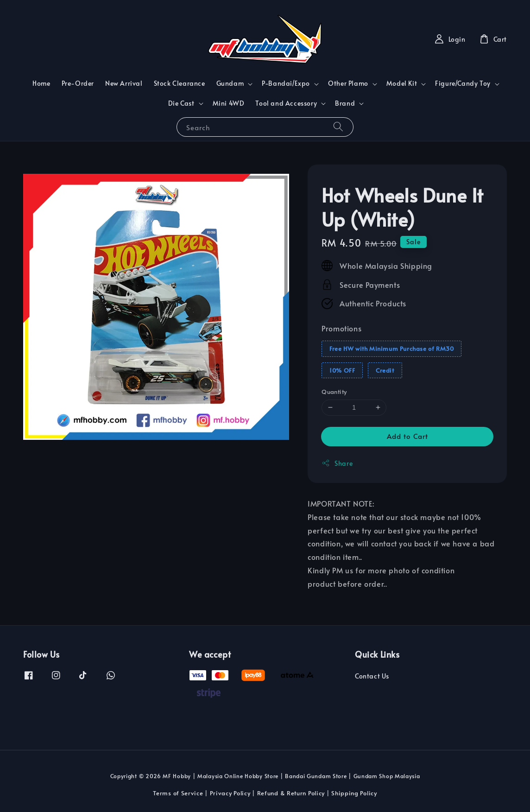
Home (41, 83)
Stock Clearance (180, 83)
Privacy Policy (230, 793)
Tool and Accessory (286, 103)
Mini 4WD (229, 103)
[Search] (338, 127)
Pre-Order (78, 83)
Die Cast (181, 103)
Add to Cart (407, 436)
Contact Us (372, 676)
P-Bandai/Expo (286, 83)
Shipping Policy (354, 793)
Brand (345, 103)
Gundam (230, 83)
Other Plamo (348, 83)
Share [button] (337, 463)
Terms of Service (178, 793)
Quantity (334, 392)
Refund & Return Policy (291, 793)
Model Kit (402, 83)
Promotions (341, 328)
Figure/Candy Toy (463, 83)
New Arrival (124, 83)
